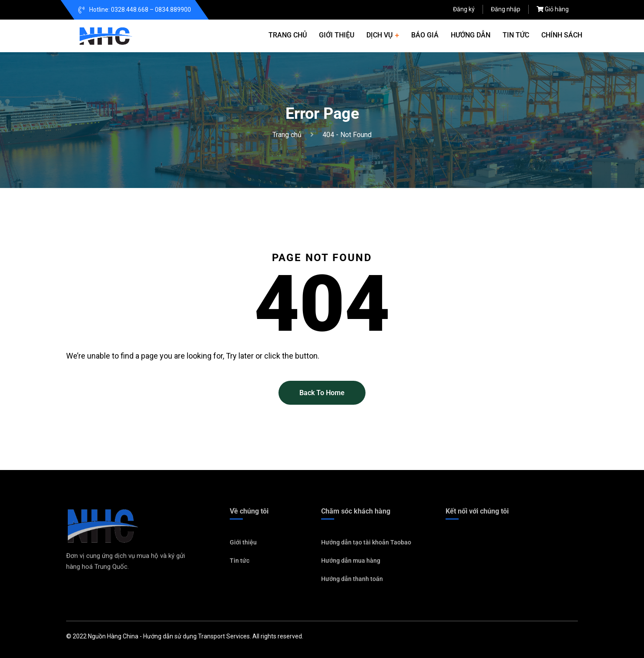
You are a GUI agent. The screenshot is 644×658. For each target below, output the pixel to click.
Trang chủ (288, 35)
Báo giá (425, 35)
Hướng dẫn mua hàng (351, 564)
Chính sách (562, 35)
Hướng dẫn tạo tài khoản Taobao (366, 545)
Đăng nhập (506, 9)
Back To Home (322, 393)
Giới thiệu (337, 35)
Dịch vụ (379, 35)
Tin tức (516, 35)
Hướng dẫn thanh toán (352, 582)
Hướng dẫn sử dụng (170, 636)
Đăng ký (464, 9)
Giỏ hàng (557, 9)
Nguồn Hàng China (113, 636)
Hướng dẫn (471, 35)
